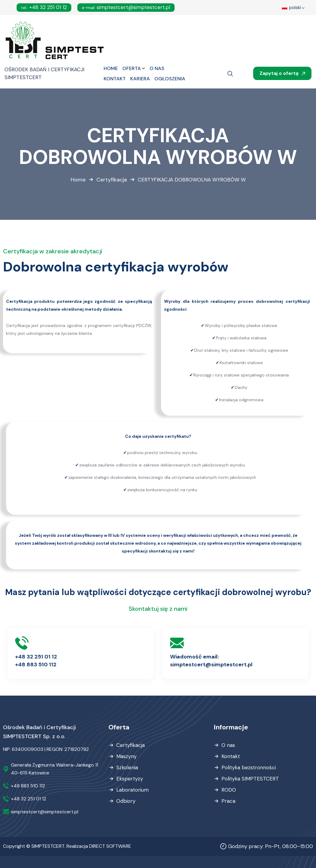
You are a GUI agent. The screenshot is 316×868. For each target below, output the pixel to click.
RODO (229, 790)
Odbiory (126, 801)
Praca (228, 801)
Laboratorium (132, 790)
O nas (228, 745)
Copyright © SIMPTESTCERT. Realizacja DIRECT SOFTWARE (67, 846)
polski (294, 8)
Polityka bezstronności (249, 767)
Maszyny (126, 756)
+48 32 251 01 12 (44, 7)
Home (78, 180)
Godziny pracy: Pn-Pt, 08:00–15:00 (271, 846)
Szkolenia (127, 767)
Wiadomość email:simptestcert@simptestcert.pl (211, 661)
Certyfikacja (112, 180)
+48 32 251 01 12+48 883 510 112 (36, 661)
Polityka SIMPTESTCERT (250, 779)
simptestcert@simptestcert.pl (126, 7)
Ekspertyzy (130, 779)
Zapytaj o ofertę (282, 73)
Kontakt (231, 756)
